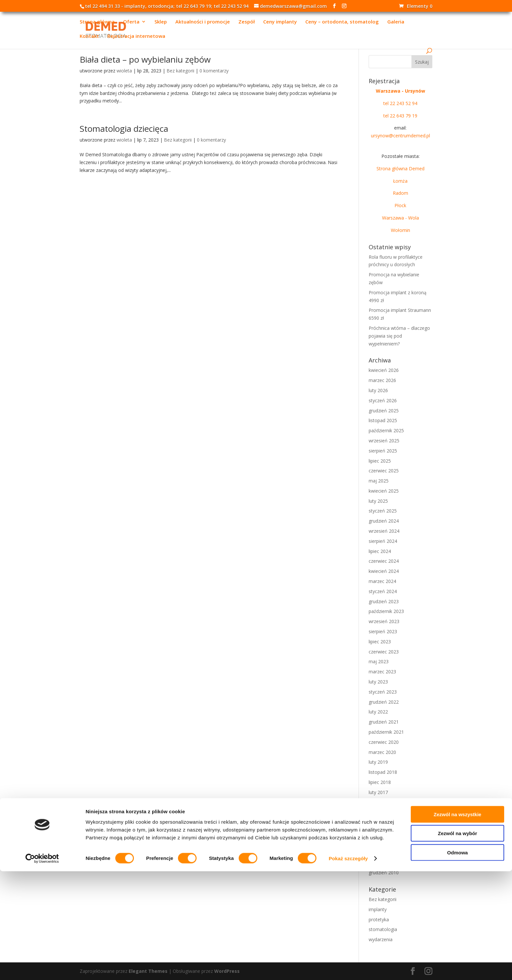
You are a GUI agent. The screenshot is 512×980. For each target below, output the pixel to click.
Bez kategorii (180, 71)
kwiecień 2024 (384, 571)
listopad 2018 (383, 772)
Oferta (131, 22)
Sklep (161, 22)
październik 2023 (386, 611)
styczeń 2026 (383, 400)
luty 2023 (378, 682)
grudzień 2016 (384, 802)
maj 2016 (379, 812)
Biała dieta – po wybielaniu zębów (145, 59)
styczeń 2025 (383, 511)
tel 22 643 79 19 (193, 6)
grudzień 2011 (384, 853)
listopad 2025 (383, 420)
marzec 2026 (382, 380)
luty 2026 (378, 390)
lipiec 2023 (380, 642)
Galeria (396, 22)
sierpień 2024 (383, 541)
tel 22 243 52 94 (231, 6)
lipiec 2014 (380, 832)
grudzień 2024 (384, 521)
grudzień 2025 (384, 411)
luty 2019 (378, 762)
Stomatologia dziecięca (124, 129)
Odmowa (457, 961)
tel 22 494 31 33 (102, 6)
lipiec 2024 (380, 551)
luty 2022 (378, 712)
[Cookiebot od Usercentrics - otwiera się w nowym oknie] (42, 967)
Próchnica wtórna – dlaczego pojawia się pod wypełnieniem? (399, 336)
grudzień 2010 (384, 873)
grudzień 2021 (384, 722)
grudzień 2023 (384, 601)
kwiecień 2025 (384, 491)
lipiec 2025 (380, 461)
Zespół (247, 22)
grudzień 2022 (384, 702)
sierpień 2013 (383, 842)
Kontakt (89, 37)
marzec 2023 (382, 672)
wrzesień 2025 (384, 441)
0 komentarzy (214, 71)
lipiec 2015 (380, 822)
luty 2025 (378, 501)
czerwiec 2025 (384, 471)
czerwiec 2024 (384, 561)
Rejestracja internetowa (136, 37)
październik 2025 (386, 430)
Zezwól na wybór (457, 942)
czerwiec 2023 (384, 652)
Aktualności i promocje (203, 22)
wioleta (124, 71)
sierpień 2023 (383, 631)
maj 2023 (379, 661)
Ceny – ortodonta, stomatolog (342, 22)
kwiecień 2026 (384, 370)
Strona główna (97, 22)
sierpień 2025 (383, 451)
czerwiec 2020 (384, 742)
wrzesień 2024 (384, 531)
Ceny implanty (280, 22)
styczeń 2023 (383, 692)
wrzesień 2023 (384, 621)
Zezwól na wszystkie (457, 923)
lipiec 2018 (380, 782)
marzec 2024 (382, 581)
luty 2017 (378, 792)
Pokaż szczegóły (348, 967)
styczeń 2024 (383, 591)
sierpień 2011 (383, 862)
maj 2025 (379, 481)
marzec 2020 (382, 752)
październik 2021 (386, 732)
